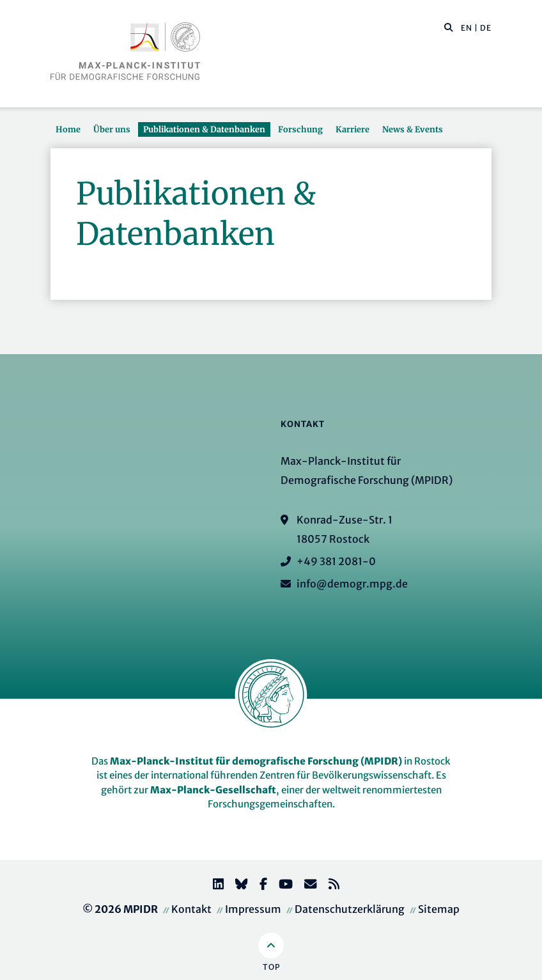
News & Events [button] (413, 129)
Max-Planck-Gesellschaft (213, 790)
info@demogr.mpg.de (352, 584)
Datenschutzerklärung (350, 909)
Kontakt (191, 909)
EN (467, 28)
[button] (449, 27)
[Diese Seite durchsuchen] (442, 28)
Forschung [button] (300, 129)
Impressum (253, 909)
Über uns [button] (112, 129)
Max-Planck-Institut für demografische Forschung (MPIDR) (256, 761)
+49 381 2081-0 (336, 561)
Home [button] (68, 129)
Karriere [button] (352, 129)
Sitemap (439, 909)
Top (271, 967)
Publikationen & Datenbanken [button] (204, 129)
